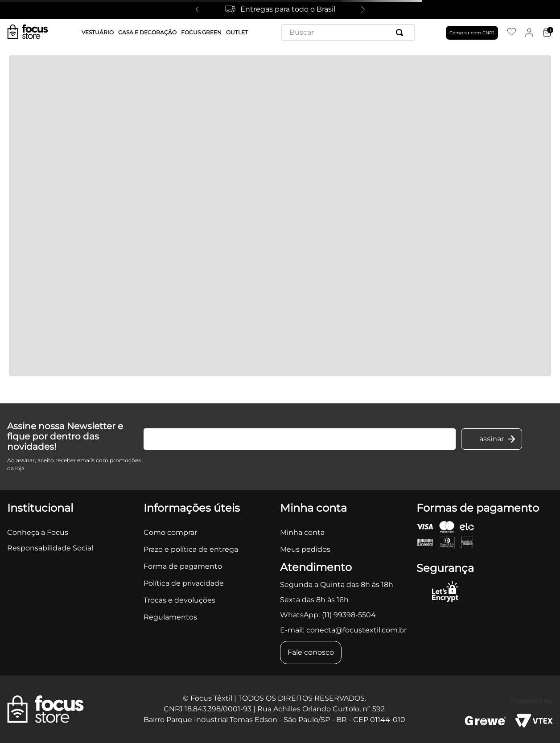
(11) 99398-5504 (349, 615)
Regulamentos (170, 617)
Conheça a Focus (38, 532)
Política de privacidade (184, 583)
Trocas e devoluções (179, 600)
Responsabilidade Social (50, 548)
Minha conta (302, 532)
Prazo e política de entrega (191, 549)
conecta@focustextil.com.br (356, 630)
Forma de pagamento (183, 566)
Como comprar (170, 532)
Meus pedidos (305, 549)
